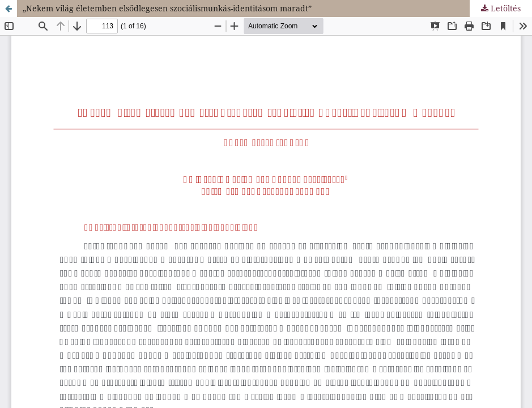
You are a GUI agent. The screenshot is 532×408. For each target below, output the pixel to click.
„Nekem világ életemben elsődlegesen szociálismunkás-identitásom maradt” (167, 8)
